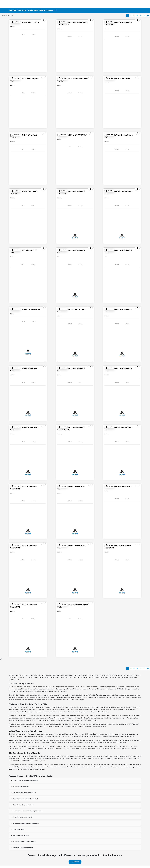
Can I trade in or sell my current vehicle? (23, 805)
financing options (102, 695)
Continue (75, 862)
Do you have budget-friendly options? (23, 817)
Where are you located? (19, 829)
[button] (15, 22)
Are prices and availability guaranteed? (23, 848)
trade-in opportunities (58, 697)
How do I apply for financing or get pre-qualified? (25, 799)
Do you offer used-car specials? (21, 787)
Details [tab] (23, 34)
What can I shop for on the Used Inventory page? (25, 780)
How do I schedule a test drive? (21, 835)
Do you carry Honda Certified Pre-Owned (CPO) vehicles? (28, 811)
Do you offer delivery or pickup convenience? (24, 842)
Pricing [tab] (33, 34)
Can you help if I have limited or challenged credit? (26, 823)
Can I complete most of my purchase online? (24, 793)
